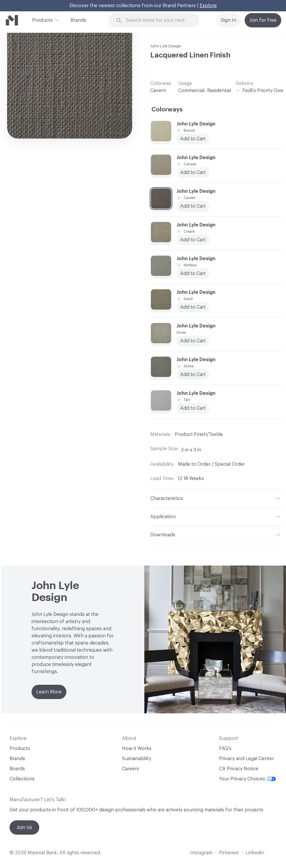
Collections (22, 779)
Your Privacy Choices (247, 779)
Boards (17, 769)
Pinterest (229, 853)
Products (42, 20)
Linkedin (255, 853)
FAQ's (225, 749)
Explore (208, 6)
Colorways (167, 110)
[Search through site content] (158, 20)
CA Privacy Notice (239, 769)
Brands (78, 20)
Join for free (263, 20)
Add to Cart (193, 341)
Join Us (24, 827)
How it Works (137, 749)
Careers (131, 769)
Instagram (201, 853)
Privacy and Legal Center (246, 759)
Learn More (49, 692)
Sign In (229, 20)
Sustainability (137, 759)
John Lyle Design (166, 46)
